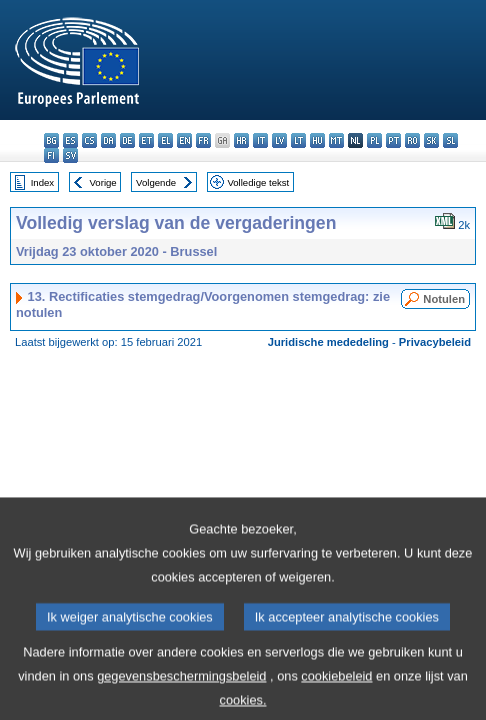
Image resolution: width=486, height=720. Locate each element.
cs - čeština (89, 140)
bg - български (51, 140)
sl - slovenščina (450, 140)
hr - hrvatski (241, 140)
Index (42, 182)
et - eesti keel (146, 140)
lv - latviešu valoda (279, 140)
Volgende (156, 182)
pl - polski (374, 140)
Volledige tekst (258, 182)
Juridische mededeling (328, 342)
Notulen (444, 299)
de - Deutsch (127, 140)
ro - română (412, 140)
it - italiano (260, 140)
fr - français (203, 140)
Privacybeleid (435, 342)
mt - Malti (336, 140)
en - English (184, 140)
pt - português (393, 140)
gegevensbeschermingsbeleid (181, 690)
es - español (70, 140)
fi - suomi (51, 155)
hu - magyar (317, 140)
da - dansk (108, 140)
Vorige (103, 182)
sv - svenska (70, 155)
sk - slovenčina (431, 140)
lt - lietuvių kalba (298, 140)
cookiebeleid (336, 690)
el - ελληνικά (165, 140)
